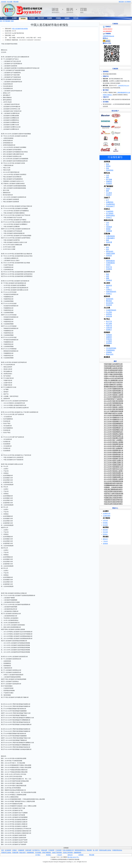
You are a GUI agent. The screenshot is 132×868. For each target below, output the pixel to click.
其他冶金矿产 (110, 206)
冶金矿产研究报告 (57, 852)
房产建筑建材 (7, 21)
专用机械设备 (110, 263)
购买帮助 (106, 527)
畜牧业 (108, 166)
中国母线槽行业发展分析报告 (113, 368)
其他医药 (109, 184)
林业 (108, 164)
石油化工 (107, 209)
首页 (1, 21)
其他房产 (109, 195)
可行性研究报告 (111, 348)
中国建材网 (21, 850)
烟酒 (108, 278)
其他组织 (109, 343)
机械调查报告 (78, 852)
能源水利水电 (108, 220)
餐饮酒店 (109, 301)
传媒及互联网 (110, 254)
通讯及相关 (110, 251)
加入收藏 (10, 2)
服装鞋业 (109, 285)
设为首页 (4, 2)
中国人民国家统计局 (68, 850)
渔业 (108, 168)
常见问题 (105, 532)
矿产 (108, 200)
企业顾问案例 (107, 516)
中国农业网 (44, 850)
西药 (108, 177)
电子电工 (107, 319)
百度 (2, 850)
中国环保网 (28, 850)
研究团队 (105, 523)
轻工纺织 (107, 283)
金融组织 (109, 337)
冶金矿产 (107, 198)
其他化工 (109, 218)
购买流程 (121, 2)
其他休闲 (109, 305)
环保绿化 (109, 339)
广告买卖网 (58, 850)
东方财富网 (8, 850)
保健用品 (109, 182)
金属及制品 (110, 202)
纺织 (108, 287)
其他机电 (109, 269)
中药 (108, 175)
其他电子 (109, 330)
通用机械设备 (110, 261)
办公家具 (109, 193)
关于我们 (38, 855)
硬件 (108, 247)
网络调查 (89, 850)
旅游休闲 (107, 296)
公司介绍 (105, 520)
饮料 (108, 276)
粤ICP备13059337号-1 (73, 857)
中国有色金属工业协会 (105, 850)
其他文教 (109, 316)
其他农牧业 (110, 170)
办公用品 (109, 312)
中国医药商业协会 (117, 850)
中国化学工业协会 (6, 852)
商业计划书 (110, 354)
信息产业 (107, 245)
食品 (108, 274)
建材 (12, 21)
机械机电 (107, 258)
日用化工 (109, 290)
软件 (108, 249)
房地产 (108, 189)
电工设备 (109, 324)
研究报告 (107, 346)
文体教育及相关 (111, 310)
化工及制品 (110, 213)
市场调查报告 (110, 350)
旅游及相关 (110, 299)
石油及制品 (110, 211)
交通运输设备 (110, 236)
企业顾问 (106, 511)
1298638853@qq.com (108, 36)
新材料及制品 (110, 215)
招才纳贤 (105, 525)
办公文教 (107, 308)
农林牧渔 (107, 162)
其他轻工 (109, 294)
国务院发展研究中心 (80, 850)
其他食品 (109, 280)
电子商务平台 (36, 850)
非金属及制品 (110, 204)
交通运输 (107, 234)
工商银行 (14, 850)
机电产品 (109, 267)
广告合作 (105, 541)
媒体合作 (105, 539)
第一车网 (95, 850)
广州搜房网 (51, 850)
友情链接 (105, 544)
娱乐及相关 (110, 303)
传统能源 (109, 227)
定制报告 (109, 352)
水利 (108, 223)
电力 (108, 225)
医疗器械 (109, 179)
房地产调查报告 (47, 852)
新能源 (108, 229)
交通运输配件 (110, 238)
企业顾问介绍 (107, 513)
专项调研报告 (30, 852)
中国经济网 (15, 852)
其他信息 (109, 256)
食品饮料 (107, 272)
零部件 (108, 265)
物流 (108, 240)
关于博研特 (128, 2)
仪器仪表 (109, 328)
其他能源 (109, 231)
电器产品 (109, 326)
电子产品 (109, 321)
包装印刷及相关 (111, 292)
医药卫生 (107, 173)
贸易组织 (109, 335)
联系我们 (105, 534)
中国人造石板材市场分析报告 (20, 29)
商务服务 (106, 537)
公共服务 (109, 341)
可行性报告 (38, 852)
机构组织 (107, 332)
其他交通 (109, 242)
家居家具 (107, 357)
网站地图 (16, 2)
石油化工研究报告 (68, 852)
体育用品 (109, 314)
